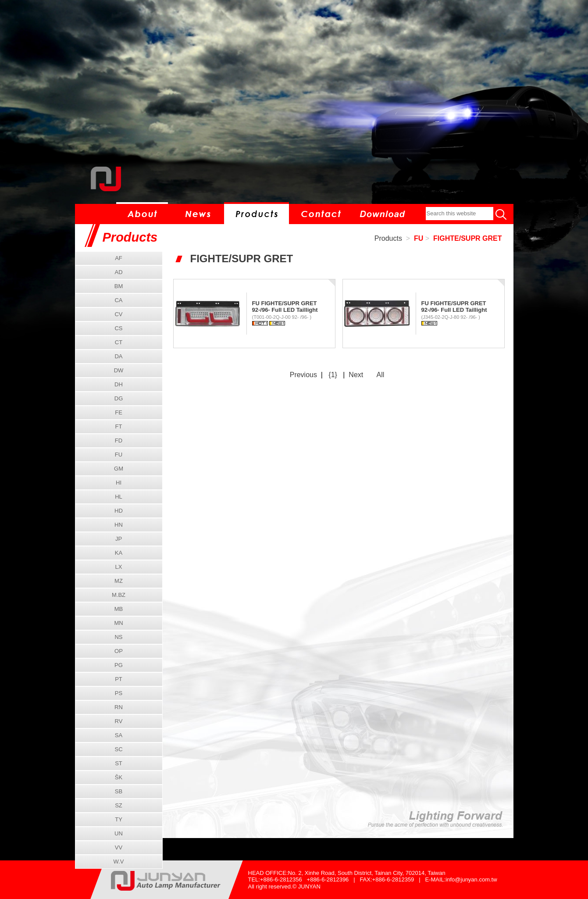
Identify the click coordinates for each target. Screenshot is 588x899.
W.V (119, 862)
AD (118, 272)
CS (118, 328)
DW (119, 370)
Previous (303, 375)
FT (119, 426)
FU (419, 238)
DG (119, 398)
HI (119, 483)
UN (119, 833)
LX (119, 567)
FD (119, 441)
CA (118, 300)
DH (119, 384)
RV (119, 721)
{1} (333, 375)
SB (119, 791)
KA (119, 553)
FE (119, 412)
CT (119, 342)
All (380, 375)
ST (119, 763)
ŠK (119, 777)
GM (119, 469)
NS (118, 637)
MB (119, 609)
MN (118, 623)
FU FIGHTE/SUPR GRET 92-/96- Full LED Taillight (285, 307)
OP (119, 651)
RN (119, 707)
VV (119, 847)
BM (119, 286)
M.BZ (119, 595)
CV (118, 314)
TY (119, 819)
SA (119, 735)
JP (119, 539)
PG (119, 665)
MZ (119, 581)
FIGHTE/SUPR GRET (467, 238)
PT (119, 679)
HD (119, 511)
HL (119, 497)
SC (118, 749)
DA (118, 356)
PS (119, 693)
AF (119, 258)
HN (119, 525)
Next (356, 375)
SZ (119, 805)
